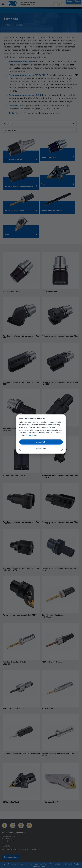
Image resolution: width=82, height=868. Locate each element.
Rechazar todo (41, 448)
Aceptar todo (41, 442)
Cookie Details (32, 435)
